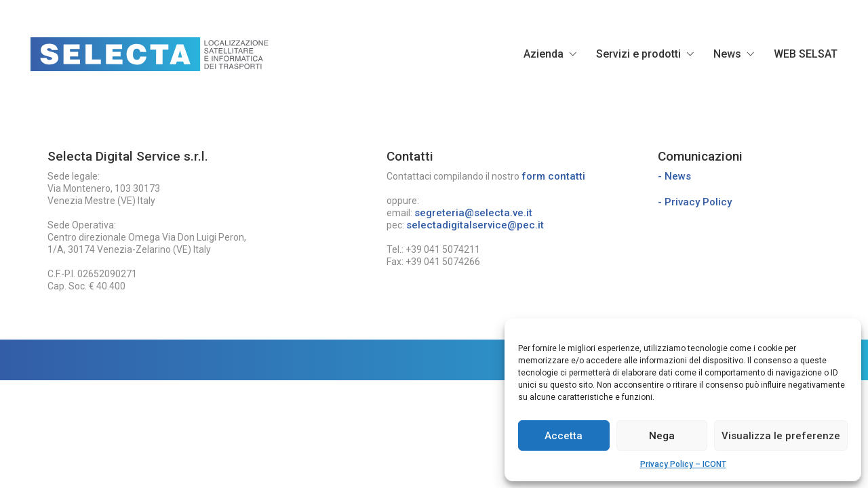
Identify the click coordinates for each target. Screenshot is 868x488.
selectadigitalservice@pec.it (475, 225)
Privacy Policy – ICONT (683, 464)
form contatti (553, 176)
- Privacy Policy (695, 202)
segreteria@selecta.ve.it (473, 213)
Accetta (564, 436)
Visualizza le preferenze (781, 436)
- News (674, 176)
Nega (662, 436)
